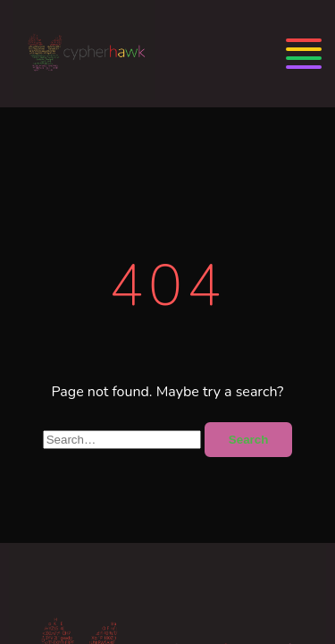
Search (248, 440)
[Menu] (304, 54)
